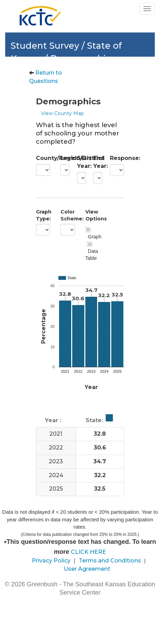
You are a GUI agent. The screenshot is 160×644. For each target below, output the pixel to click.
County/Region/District (43, 158)
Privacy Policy (51, 561)
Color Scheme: (68, 215)
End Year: (96, 162)
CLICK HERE (88, 552)
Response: (117, 158)
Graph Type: (43, 215)
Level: (64, 158)
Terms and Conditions (110, 561)
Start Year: (80, 162)
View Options (92, 215)
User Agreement (87, 569)
